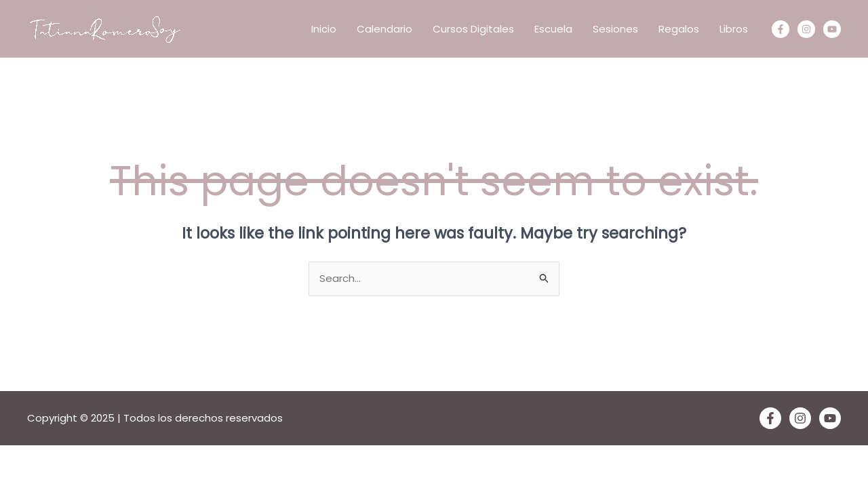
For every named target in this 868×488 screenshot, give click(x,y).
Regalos (679, 29)
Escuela (553, 29)
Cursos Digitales (473, 29)
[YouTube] (830, 418)
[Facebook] (781, 29)
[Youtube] (832, 29)
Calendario (384, 29)
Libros (734, 29)
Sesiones (615, 29)
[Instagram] (806, 29)
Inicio (324, 29)
